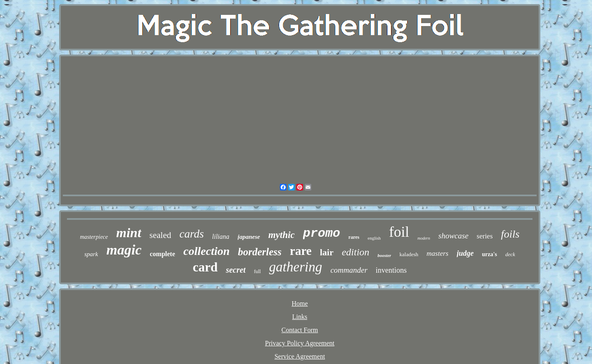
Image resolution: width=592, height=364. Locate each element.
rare (301, 251)
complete (162, 254)
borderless (260, 252)
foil (399, 232)
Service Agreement (300, 356)
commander (349, 270)
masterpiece (94, 237)
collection (207, 251)
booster (384, 255)
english (374, 238)
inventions (391, 270)
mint (129, 233)
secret (236, 270)
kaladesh (409, 254)
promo (322, 233)
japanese (249, 237)
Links (300, 317)
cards (192, 234)
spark (91, 254)
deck (510, 254)
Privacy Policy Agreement (300, 343)
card (205, 267)
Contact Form (300, 330)
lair (327, 252)
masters (438, 253)
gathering (296, 267)
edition (356, 252)
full (257, 271)
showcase (453, 236)
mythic (282, 235)
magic (124, 250)
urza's (490, 254)
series (485, 236)
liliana (221, 237)
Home (300, 303)
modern (424, 238)
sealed (160, 235)
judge (465, 253)
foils (510, 234)
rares (354, 237)
